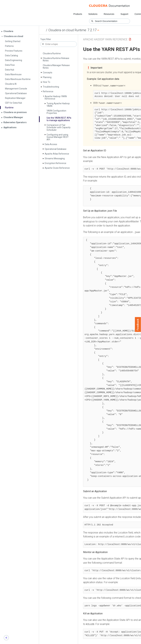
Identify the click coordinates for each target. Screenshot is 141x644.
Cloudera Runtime (52, 53)
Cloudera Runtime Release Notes (56, 59)
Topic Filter (46, 39)
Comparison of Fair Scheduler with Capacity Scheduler (59, 127)
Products (78, 14)
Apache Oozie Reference (57, 168)
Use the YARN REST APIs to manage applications (59, 119)
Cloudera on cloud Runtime (67, 30)
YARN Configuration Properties (56, 112)
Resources (109, 14)
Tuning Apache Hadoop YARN (58, 105)
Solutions (93, 14)
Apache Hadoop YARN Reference (56, 98)
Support (124, 14)
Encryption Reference (55, 163)
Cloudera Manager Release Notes (56, 66)
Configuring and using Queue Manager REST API (58, 137)
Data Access (51, 144)
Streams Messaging (55, 158)
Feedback (138, 325)
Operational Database (56, 149)
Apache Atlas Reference (57, 154)
